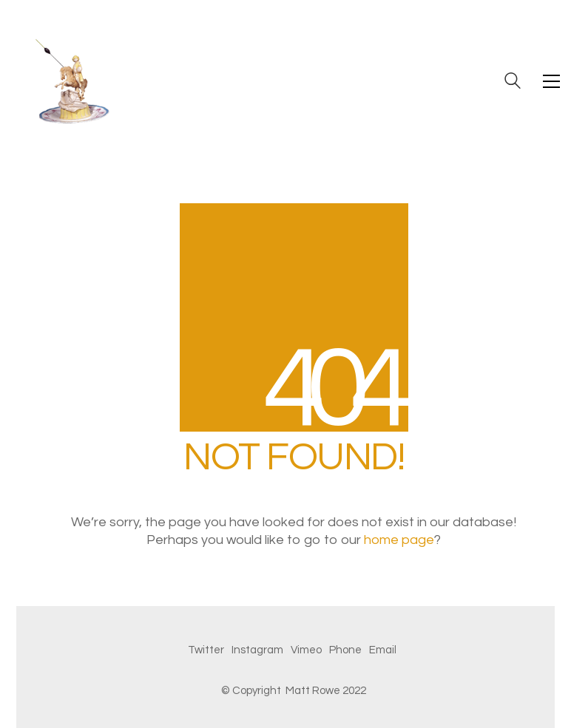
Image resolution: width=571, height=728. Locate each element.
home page (399, 540)
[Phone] (345, 650)
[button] (551, 81)
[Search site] (513, 83)
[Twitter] (206, 650)
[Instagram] (257, 650)
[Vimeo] (306, 650)
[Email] (383, 650)
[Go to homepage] (72, 81)
